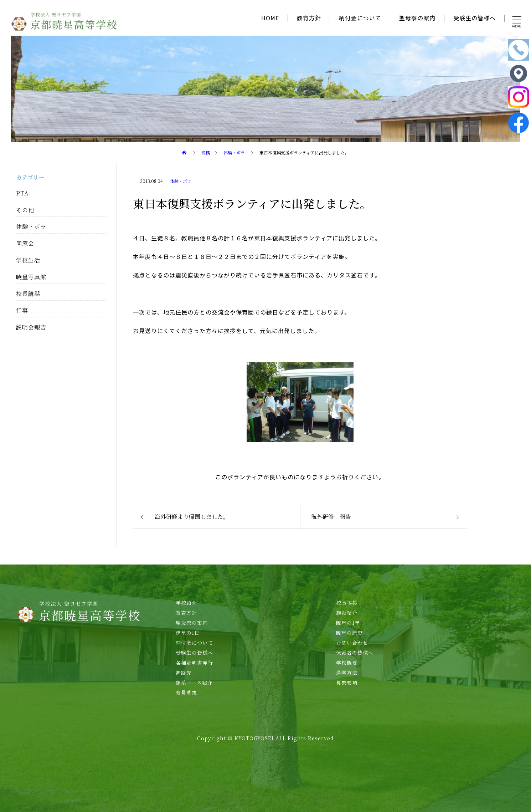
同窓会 (25, 243)
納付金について (360, 18)
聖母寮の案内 (417, 18)
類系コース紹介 (194, 683)
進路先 (184, 673)
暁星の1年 (348, 623)
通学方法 (347, 673)
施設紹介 (347, 613)
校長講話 (28, 294)
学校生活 (28, 260)
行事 (22, 310)
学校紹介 (186, 603)
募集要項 (347, 683)
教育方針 (309, 18)
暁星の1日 (188, 633)
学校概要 (347, 663)
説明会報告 (31, 327)
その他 (25, 210)
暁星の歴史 (349, 633)
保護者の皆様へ (355, 653)
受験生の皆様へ (475, 18)
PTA (22, 193)
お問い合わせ (352, 643)
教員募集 (186, 693)
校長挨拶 (347, 603)
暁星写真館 (31, 277)
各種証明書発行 (194, 663)
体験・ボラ (181, 181)
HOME (270, 18)
